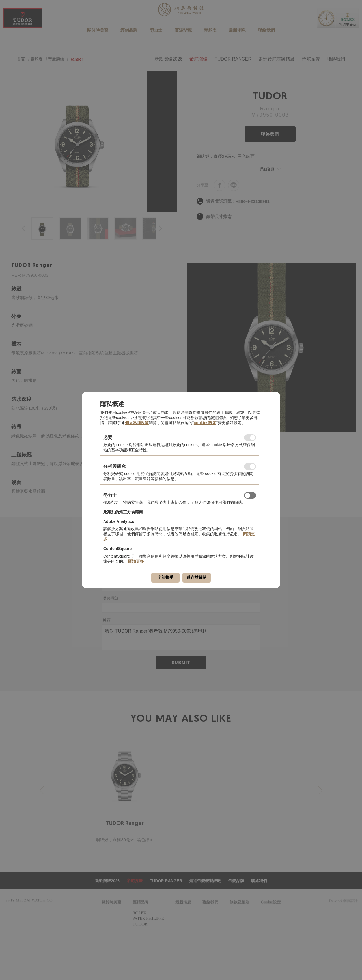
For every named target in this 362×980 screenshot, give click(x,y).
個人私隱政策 (137, 423)
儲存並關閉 (197, 577)
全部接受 (165, 577)
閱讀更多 (136, 561)
